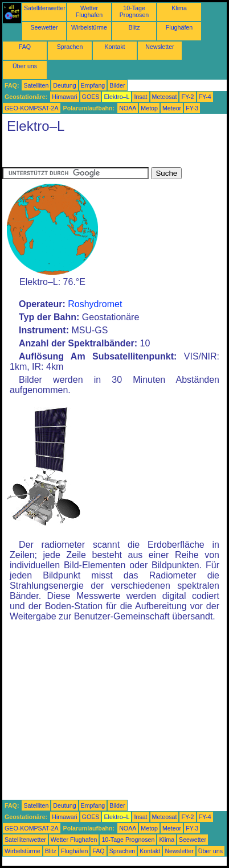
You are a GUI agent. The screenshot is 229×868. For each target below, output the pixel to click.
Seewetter (44, 27)
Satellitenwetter (45, 8)
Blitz (134, 27)
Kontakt (114, 47)
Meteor (172, 108)
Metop (149, 108)
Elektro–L (116, 97)
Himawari (64, 97)
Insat (140, 97)
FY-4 (205, 97)
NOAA (128, 108)
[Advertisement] (93, 153)
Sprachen (70, 47)
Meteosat (165, 97)
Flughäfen (179, 27)
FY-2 (187, 97)
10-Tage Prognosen (134, 11)
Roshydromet (95, 304)
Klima (179, 8)
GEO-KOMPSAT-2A (32, 108)
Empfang (93, 85)
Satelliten (36, 85)
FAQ (25, 47)
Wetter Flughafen (89, 11)
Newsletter (160, 47)
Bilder (117, 85)
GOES (91, 97)
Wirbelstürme (89, 27)
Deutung (64, 85)
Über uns (25, 66)
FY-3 (192, 108)
